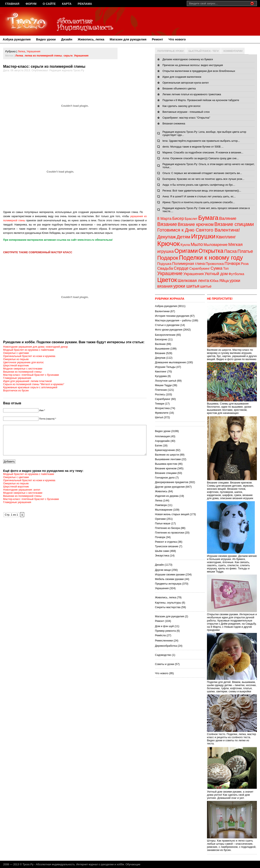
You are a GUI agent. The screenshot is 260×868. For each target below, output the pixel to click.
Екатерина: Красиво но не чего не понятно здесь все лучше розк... (203, 179)
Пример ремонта (165, 631)
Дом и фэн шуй (164, 626)
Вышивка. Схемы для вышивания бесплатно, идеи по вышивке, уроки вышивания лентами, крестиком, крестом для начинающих (232, 407)
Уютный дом (216, 274)
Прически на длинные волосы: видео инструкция (193, 65)
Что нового (177, 39)
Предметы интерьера (168, 584)
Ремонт (157, 39)
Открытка (211, 251)
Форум (31, 4)
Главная (12, 4)
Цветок (167, 280)
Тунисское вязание (167, 546)
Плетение (161, 390)
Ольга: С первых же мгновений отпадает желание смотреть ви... (202, 173)
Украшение (170, 273)
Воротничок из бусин (16, 390)
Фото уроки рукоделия (169, 330)
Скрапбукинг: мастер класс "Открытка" (186, 118)
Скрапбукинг (200, 269)
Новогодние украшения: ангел (22, 496)
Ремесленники (164, 641)
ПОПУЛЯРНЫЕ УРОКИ (170, 51)
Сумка (216, 268)
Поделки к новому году (211, 258)
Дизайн (67, 39)
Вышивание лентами (168, 459)
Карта (67, 4)
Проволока (215, 264)
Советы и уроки (165, 664)
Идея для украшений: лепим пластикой (27, 381)
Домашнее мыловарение (170, 362)
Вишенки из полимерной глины (22, 372)
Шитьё (159, 417)
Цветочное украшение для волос (23, 362)
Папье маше (163, 523)
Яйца (224, 281)
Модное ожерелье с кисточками (23, 369)
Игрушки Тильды (165, 367)
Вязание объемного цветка (179, 88)
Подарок (168, 258)
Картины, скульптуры (168, 603)
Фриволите (162, 413)
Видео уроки (46, 39)
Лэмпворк (161, 505)
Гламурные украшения (17, 378)
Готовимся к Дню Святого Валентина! (199, 230)
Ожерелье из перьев (16, 359)
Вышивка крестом (166, 464)
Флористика (162, 408)
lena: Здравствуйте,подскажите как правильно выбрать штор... (201, 141)
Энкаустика (162, 555)
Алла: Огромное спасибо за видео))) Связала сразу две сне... (201, 158)
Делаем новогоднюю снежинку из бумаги (188, 59)
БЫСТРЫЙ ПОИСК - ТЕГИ (203, 51)
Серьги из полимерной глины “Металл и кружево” (34, 384)
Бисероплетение (165, 335)
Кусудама (161, 376)
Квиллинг (226, 237)
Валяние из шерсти (167, 455)
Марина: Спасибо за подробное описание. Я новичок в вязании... (203, 152)
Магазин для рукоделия (128, 39)
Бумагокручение (165, 450)
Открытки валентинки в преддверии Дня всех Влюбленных (199, 71)
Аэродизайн (162, 441)
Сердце (181, 268)
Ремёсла (160, 635)
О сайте (49, 4)
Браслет (191, 219)
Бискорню (161, 339)
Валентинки (162, 311)
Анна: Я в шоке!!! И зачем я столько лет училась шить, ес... (199, 196)
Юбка (214, 281)
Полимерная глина (189, 264)
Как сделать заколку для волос (181, 106)
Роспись (160, 394)
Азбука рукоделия (17, 39)
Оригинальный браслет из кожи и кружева (29, 356)
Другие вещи (163, 570)
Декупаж (167, 237)
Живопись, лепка (91, 39)
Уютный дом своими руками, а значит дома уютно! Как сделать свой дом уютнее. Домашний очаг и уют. (232, 793)
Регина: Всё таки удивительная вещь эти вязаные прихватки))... (202, 191)
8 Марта (164, 219)
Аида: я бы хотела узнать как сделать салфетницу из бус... (199, 185)
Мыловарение (216, 245)
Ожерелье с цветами (16, 353)
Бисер (178, 218)
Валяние (228, 218)
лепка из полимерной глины (43, 56)
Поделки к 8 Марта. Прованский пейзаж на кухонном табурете (201, 100)
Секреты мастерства (168, 607)
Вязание (167, 224)
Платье (245, 251)
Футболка (236, 274)
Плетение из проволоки (170, 533)
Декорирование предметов (171, 482)
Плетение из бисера (167, 528)
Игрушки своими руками (170, 574)
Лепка (21, 51)
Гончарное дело (165, 478)
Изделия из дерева (167, 496)
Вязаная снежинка (174, 123)
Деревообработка (166, 646)
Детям (183, 237)
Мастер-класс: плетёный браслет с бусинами (31, 375)
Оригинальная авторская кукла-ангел (186, 83)
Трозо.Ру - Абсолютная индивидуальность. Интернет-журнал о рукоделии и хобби (73, 864)
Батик (158, 445)
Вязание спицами (234, 224)
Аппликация (162, 436)
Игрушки (203, 236)
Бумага (208, 218)
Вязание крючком (196, 224)
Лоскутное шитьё (166, 381)
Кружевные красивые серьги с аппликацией (30, 387)
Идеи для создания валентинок (182, 77)
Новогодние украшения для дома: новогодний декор (35, 347)
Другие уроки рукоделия (170, 487)
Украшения (33, 51)
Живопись (161, 491)
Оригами (186, 251)
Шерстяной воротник (16, 365)
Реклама (85, 4)
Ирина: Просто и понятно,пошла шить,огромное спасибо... (199, 202)
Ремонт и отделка (166, 542)
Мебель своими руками (169, 579)
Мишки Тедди (163, 385)
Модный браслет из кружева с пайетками (29, 350)
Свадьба (165, 268)
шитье (206, 286)
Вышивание (162, 349)
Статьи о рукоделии (167, 325)
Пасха (230, 251)
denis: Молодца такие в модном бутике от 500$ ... (193, 147)
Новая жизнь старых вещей (172, 514)
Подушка (164, 264)
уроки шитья (186, 286)
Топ (226, 268)
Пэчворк (232, 263)
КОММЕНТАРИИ (233, 51)
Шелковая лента (193, 281)
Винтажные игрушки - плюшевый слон (186, 112)
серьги (68, 56)
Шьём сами (162, 551)
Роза (245, 264)
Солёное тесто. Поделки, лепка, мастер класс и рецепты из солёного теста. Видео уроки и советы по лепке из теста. (232, 737)
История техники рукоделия (172, 316)
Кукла (185, 245)
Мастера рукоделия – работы (173, 320)
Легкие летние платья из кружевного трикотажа (192, 94)
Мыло (197, 244)
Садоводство (163, 655)
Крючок (168, 244)
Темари (160, 404)
